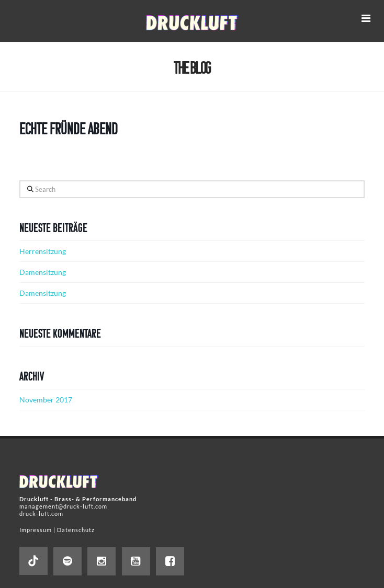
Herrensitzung (43, 251)
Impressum (36, 530)
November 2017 (46, 400)
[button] (366, 18)
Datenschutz (76, 530)
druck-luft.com (41, 514)
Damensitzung (43, 272)
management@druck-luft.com (63, 506)
